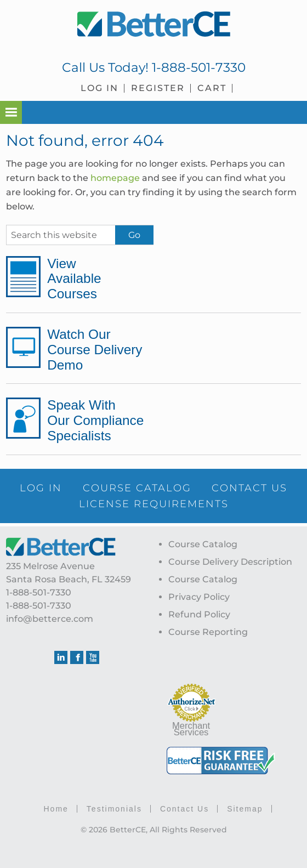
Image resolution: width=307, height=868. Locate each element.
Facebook (77, 657)
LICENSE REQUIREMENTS (203, 503)
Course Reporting (208, 631)
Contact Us (184, 808)
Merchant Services (191, 728)
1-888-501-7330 (199, 67)
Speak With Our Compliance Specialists (99, 420)
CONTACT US (67, 503)
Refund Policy (199, 614)
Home (56, 808)
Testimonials (114, 808)
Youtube (93, 657)
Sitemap (245, 808)
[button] (11, 112)
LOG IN (87, 487)
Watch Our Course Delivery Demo (98, 349)
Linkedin (61, 657)
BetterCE (153, 25)
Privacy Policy (199, 596)
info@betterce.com (50, 618)
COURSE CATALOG (186, 487)
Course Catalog (203, 544)
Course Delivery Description (230, 561)
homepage (115, 178)
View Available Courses (76, 279)
